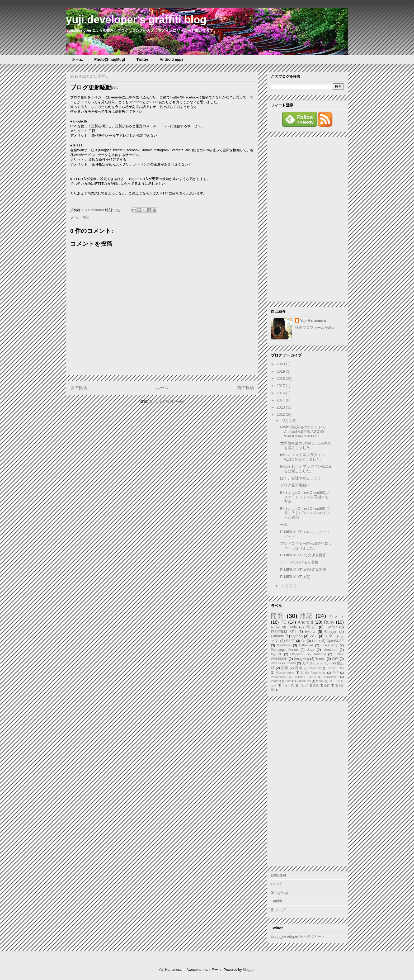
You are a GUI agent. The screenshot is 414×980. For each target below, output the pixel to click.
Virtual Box (304, 681)
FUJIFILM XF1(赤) (295, 577)
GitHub (277, 884)
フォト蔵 (288, 685)
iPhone (276, 663)
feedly (320, 681)
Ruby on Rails (284, 627)
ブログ (303, 685)
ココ (84, 102)
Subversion (331, 677)
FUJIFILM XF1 (284, 632)
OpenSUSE (335, 641)
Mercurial (330, 650)
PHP (335, 673)
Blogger (331, 632)
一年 (284, 525)
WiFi (335, 659)
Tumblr (321, 659)
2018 (281, 378)
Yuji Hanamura (313, 320)
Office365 (297, 654)
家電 (316, 685)
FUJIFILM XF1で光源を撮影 (303, 555)
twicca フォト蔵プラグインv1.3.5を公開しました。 (302, 457)
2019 (281, 371)
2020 (281, 364)
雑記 (86, 217)
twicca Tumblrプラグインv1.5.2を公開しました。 (306, 469)
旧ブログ (278, 910)
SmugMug (301, 659)
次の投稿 (79, 388)
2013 (281, 407)
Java (311, 650)
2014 (281, 400)
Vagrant (276, 681)
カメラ (336, 616)
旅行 (327, 685)
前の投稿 (246, 388)
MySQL (276, 654)
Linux (316, 641)
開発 (277, 616)
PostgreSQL (279, 677)
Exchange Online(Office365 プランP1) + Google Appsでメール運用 (305, 513)
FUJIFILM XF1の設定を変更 (303, 570)
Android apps (172, 59)
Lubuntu (278, 636)
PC (283, 622)
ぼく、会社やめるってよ (300, 478)
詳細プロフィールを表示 (315, 328)
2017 (281, 386)
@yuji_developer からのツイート (298, 936)
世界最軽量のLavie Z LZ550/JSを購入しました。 (306, 445)
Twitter (142, 59)
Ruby (329, 622)
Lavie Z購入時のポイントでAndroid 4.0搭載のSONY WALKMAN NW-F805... (303, 432)
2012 (281, 414)
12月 (285, 421)
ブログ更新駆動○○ (295, 485)
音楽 (299, 668)
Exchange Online (284, 650)
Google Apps (285, 673)
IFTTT (154, 102)
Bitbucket (306, 645)
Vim (289, 681)
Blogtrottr (136, 102)
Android (305, 622)
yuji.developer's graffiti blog (136, 20)
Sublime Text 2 (305, 677)
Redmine (319, 654)
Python (297, 636)
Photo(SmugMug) (110, 59)
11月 (285, 586)
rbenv (292, 663)
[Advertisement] (307, 218)
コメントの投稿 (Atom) (167, 401)
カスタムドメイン (316, 663)
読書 (285, 668)
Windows (284, 645)
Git (303, 641)
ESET (291, 641)
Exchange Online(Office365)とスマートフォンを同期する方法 (305, 497)
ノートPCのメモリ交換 (299, 562)
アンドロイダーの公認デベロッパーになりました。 (306, 546)
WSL (314, 636)
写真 (311, 627)
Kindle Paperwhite (313, 673)
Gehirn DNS (336, 668)
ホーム (77, 59)
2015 (281, 393)
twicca (310, 632)
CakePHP (315, 668)
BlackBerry (329, 645)
